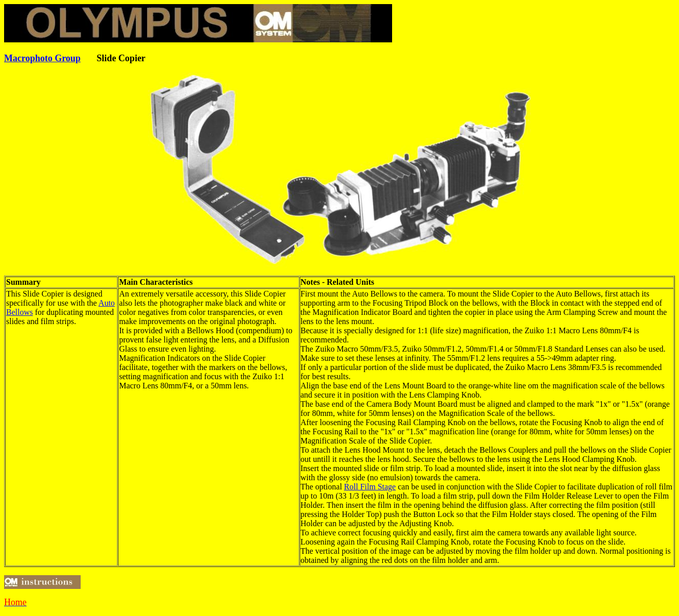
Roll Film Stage (370, 487)
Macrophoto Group (42, 58)
